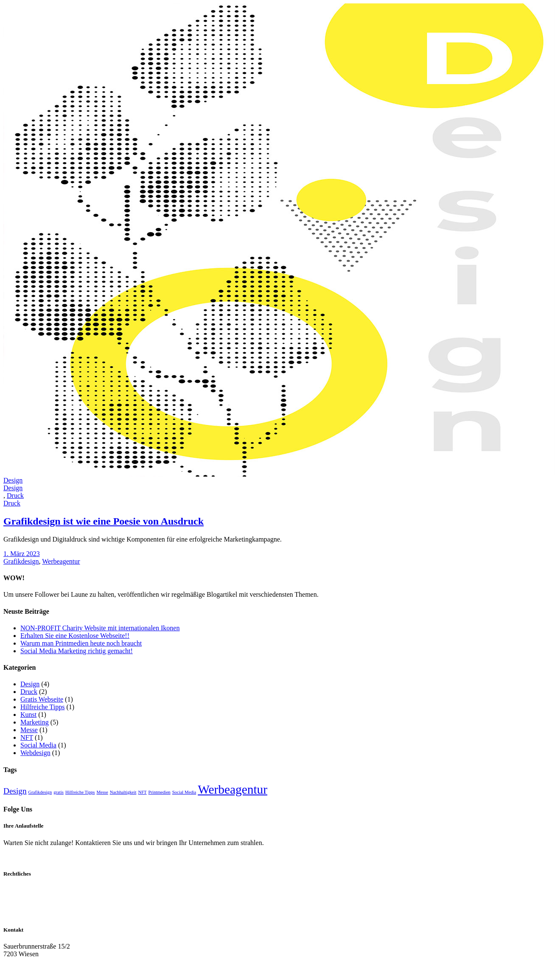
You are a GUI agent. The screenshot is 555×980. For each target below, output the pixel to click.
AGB (11, 906)
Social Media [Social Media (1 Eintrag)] (184, 792)
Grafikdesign (21, 561)
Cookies (14, 913)
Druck (29, 692)
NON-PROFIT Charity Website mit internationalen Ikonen (100, 628)
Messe (29, 730)
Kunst (28, 715)
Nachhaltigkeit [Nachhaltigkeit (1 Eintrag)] (123, 792)
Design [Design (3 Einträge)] (15, 791)
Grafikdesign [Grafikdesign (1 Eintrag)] (40, 792)
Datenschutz (20, 898)
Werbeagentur (61, 561)
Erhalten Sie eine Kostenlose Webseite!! (75, 636)
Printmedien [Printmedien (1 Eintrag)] (160, 792)
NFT (27, 737)
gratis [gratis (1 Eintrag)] (59, 792)
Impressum (18, 890)
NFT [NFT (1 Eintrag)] (142, 792)
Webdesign (35, 753)
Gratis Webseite (42, 699)
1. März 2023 (22, 554)
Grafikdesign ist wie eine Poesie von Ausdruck (104, 521)
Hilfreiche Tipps (42, 707)
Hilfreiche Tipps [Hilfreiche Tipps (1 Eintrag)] (80, 792)
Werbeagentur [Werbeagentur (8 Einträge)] (233, 789)
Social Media (38, 745)
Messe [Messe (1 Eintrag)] (102, 792)
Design (30, 684)
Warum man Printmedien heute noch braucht (81, 643)
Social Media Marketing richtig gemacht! (77, 651)
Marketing (35, 722)
